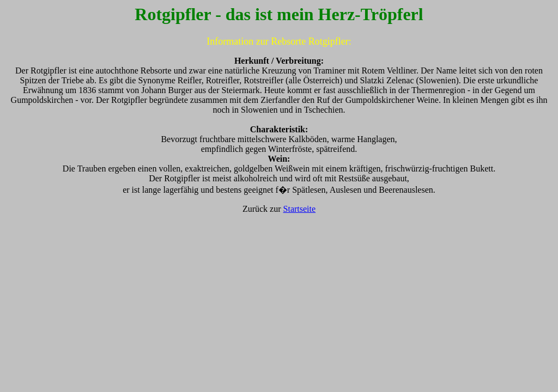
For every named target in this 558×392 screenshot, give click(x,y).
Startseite (300, 209)
